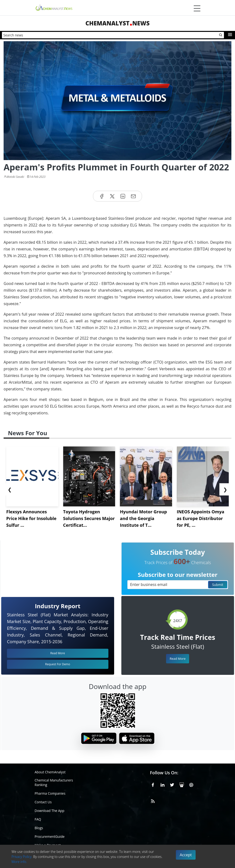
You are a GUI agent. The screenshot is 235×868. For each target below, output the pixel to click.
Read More (178, 659)
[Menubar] (197, 8)
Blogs (39, 828)
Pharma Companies (50, 793)
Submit (218, 585)
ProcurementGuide (50, 836)
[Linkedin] (162, 784)
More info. (19, 862)
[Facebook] (153, 784)
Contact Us (43, 802)
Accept (186, 855)
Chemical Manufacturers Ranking (54, 782)
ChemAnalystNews (117, 23)
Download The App (49, 811)
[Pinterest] (191, 784)
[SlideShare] (182, 784)
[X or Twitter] (172, 784)
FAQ (38, 819)
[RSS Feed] (153, 800)
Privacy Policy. (22, 857)
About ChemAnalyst (50, 772)
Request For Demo (58, 664)
